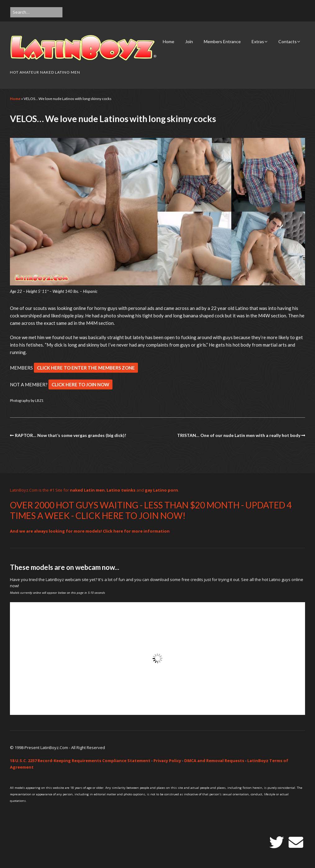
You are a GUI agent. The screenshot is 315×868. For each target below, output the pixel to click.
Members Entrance (222, 41)
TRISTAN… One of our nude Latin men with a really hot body (239, 435)
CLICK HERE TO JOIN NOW (80, 384)
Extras (258, 41)
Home (169, 41)
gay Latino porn (161, 490)
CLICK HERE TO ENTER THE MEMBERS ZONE (86, 368)
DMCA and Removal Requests (214, 761)
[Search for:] (36, 12)
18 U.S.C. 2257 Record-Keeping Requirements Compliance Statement (80, 761)
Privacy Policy (167, 761)
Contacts (288, 41)
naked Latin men (87, 490)
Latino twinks (121, 490)
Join (189, 41)
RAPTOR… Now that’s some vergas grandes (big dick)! (71, 435)
